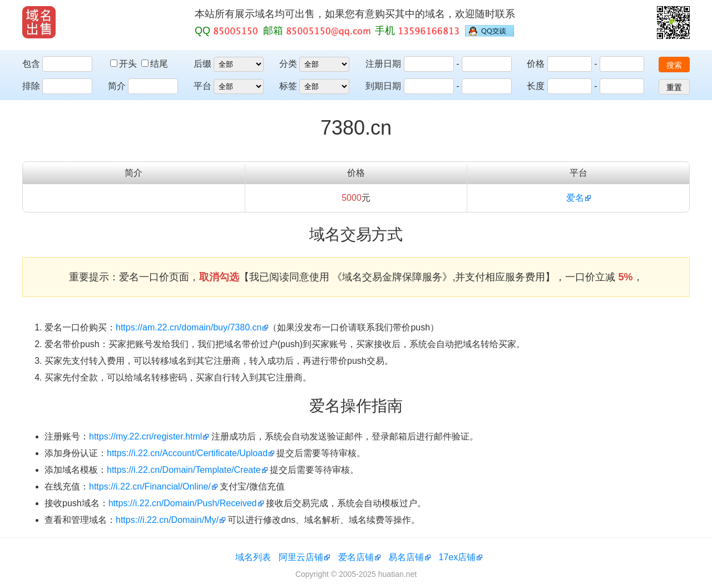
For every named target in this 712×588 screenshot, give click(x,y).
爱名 (575, 198)
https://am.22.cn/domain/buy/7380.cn (189, 327)
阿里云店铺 (301, 557)
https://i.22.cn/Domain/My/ (167, 520)
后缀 (202, 64)
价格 (536, 64)
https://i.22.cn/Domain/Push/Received (183, 503)
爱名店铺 (356, 557)
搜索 (674, 65)
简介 (117, 86)
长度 (536, 86)
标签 (288, 86)
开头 (125, 64)
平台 (202, 86)
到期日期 (383, 86)
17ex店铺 (458, 557)
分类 (288, 64)
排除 (31, 86)
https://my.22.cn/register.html (145, 436)
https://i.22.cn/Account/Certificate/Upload (187, 453)
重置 (674, 87)
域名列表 (253, 557)
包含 (31, 64)
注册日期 (383, 64)
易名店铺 (406, 557)
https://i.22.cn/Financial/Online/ (150, 486)
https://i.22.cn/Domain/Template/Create (184, 470)
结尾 (155, 64)
